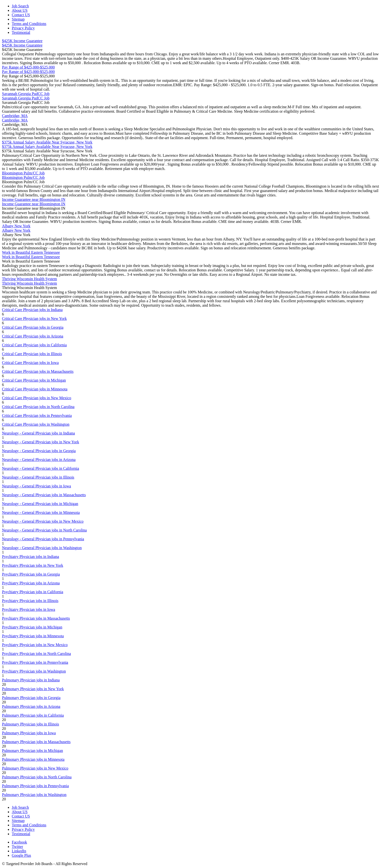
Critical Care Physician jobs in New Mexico (37, 398)
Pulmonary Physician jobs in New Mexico (35, 768)
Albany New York (16, 226)
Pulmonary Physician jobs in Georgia (31, 698)
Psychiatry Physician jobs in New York (33, 565)
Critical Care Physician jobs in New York (34, 319)
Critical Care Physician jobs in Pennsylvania (37, 416)
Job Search (20, 6)
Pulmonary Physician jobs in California (33, 715)
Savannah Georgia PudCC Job (26, 94)
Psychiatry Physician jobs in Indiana (31, 557)
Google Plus (21, 855)
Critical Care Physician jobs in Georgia (33, 327)
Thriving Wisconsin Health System (29, 279)
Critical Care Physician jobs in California (34, 345)
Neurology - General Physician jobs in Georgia (39, 451)
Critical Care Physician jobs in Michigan (34, 380)
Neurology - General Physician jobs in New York (41, 442)
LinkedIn (19, 851)
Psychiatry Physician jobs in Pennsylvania (35, 662)
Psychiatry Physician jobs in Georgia (31, 574)
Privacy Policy (23, 28)
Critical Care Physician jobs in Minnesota (35, 389)
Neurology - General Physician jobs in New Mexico (43, 521)
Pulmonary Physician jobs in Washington (34, 795)
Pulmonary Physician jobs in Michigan (32, 751)
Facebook (19, 842)
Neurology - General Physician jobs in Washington (42, 548)
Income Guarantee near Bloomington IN (34, 199)
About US (20, 10)
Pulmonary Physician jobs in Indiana (31, 680)
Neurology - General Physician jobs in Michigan (40, 504)
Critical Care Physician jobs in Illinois (32, 354)
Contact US (21, 15)
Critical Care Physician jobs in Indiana (32, 310)
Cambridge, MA (15, 116)
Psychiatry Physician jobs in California (33, 592)
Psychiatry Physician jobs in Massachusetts (36, 618)
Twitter (17, 847)
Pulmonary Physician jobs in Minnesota (33, 759)
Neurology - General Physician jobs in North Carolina (44, 530)
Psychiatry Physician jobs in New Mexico (35, 645)
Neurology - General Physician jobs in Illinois (38, 477)
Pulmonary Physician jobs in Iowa (29, 733)
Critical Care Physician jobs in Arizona (33, 336)
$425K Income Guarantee (22, 41)
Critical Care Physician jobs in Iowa (30, 363)
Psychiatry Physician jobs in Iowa (29, 609)
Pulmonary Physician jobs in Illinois (31, 724)
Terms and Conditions (29, 24)
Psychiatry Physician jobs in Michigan (32, 627)
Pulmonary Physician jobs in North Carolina (37, 777)
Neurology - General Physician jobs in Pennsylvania (43, 539)
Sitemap (18, 19)
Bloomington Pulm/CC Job (23, 173)
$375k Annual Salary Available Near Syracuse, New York (47, 142)
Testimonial (21, 32)
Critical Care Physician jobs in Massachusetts (38, 371)
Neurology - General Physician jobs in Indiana (38, 433)
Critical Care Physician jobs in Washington (36, 424)
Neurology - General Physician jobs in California (41, 468)
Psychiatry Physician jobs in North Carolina (36, 654)
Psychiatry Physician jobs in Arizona (31, 583)
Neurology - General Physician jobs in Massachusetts (44, 495)
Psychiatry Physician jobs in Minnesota (33, 636)
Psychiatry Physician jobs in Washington (34, 671)
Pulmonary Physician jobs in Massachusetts (36, 742)
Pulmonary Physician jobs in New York (33, 689)
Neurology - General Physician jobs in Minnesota (41, 512)
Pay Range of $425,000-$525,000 (28, 67)
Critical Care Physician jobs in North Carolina (38, 407)
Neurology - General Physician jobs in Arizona (39, 460)
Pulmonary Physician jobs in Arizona (31, 706)
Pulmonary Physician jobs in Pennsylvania (35, 786)
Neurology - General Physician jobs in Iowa (37, 486)
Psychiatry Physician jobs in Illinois (30, 601)
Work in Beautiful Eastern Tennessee (31, 252)
